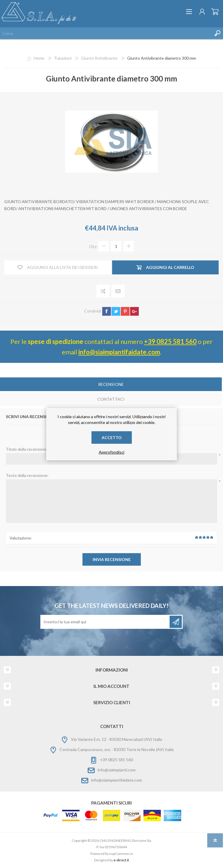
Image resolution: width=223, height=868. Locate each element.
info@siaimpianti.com (117, 770)
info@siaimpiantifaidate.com (119, 352)
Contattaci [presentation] (111, 399)
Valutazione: (21, 538)
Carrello (215, 12)
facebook (107, 311)
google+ (134, 311)
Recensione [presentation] (111, 384)
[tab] (111, 385)
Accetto (112, 437)
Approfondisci (111, 452)
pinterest (125, 311)
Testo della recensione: (27, 475)
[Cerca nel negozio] (106, 33)
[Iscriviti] (105, 622)
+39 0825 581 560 (170, 341)
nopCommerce (121, 854)
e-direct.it (121, 860)
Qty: (93, 246)
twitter (116, 311)
